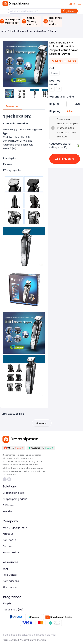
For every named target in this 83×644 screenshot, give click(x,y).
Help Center (10, 575)
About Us (8, 534)
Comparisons (11, 581)
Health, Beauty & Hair (21, 31)
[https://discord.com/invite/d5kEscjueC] (9, 479)
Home (3, 31)
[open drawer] (79, 4)
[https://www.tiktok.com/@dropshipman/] (5, 479)
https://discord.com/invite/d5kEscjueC (9, 479)
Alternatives (10, 587)
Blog (5, 569)
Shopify (7, 603)
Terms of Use (10, 640)
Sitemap (41, 640)
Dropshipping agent (15, 499)
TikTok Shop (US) (13, 610)
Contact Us (9, 540)
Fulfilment (9, 505)
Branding (8, 511)
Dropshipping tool (13, 493)
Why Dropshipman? (15, 528)
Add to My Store (65, 159)
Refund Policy (11, 552)
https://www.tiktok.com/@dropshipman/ (5, 479)
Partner (7, 546)
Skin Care (41, 31)
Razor (53, 31)
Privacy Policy (27, 640)
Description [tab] (12, 106)
